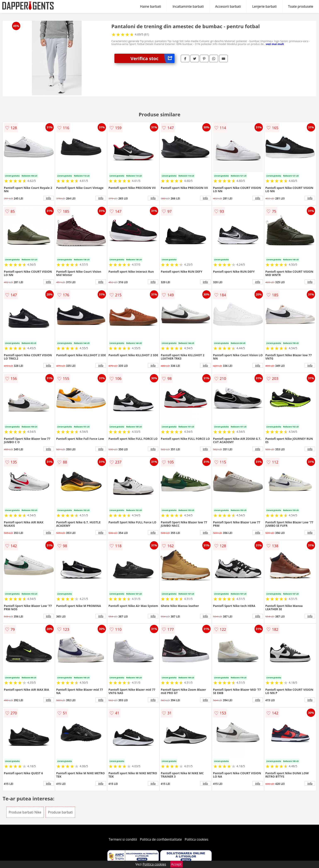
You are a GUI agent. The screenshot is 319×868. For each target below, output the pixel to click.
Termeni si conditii (123, 839)
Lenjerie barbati (264, 6)
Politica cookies (196, 839)
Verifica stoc (153, 58)
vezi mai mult (275, 44)
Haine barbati (151, 6)
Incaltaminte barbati (188, 6)
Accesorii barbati (228, 6)
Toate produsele (301, 6)
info (49, 198)
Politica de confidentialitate (161, 839)
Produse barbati (60, 812)
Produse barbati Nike (25, 812)
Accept (176, 864)
